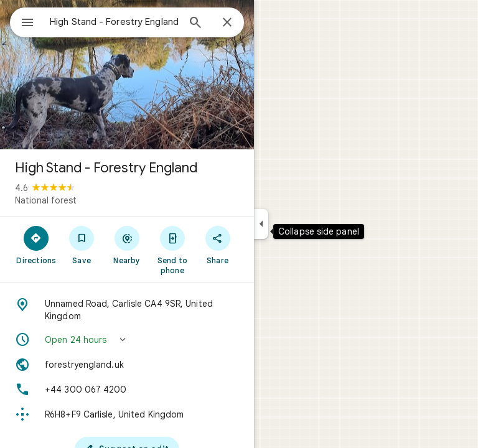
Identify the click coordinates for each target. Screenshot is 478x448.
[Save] (82, 245)
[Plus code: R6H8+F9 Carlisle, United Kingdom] (127, 414)
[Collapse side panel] (261, 224)
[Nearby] (127, 245)
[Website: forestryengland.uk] (127, 365)
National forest (46, 200)
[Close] (227, 23)
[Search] (195, 24)
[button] (127, 340)
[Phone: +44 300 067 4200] (127, 390)
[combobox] (114, 22)
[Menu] (27, 24)
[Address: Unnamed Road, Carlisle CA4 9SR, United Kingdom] (127, 310)
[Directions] (36, 245)
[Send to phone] (172, 250)
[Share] (218, 245)
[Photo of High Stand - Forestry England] (127, 75)
